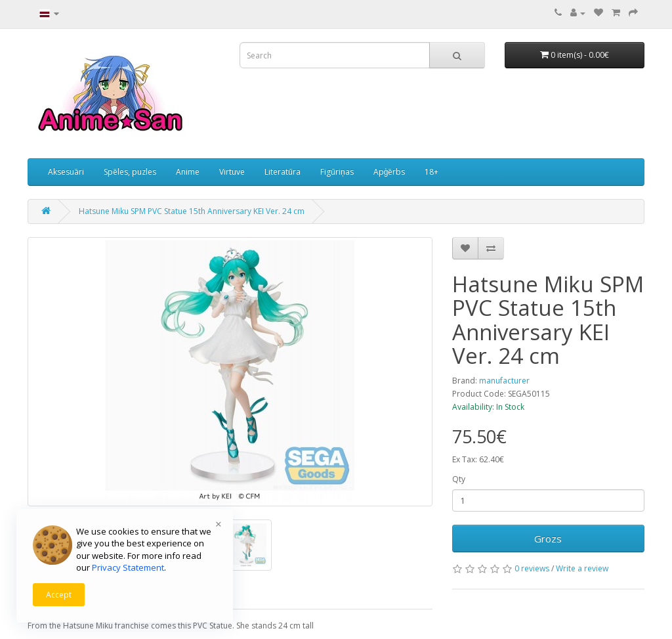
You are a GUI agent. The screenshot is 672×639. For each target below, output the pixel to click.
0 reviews (532, 568)
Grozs (548, 539)
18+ (431, 172)
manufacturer (504, 381)
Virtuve (232, 172)
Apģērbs (389, 172)
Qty (459, 479)
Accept (59, 595)
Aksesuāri (66, 172)
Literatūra (283, 172)
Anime (188, 172)
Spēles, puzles (130, 172)
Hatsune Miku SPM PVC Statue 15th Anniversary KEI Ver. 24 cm (192, 211)
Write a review (582, 568)
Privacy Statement (128, 567)
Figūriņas (337, 172)
